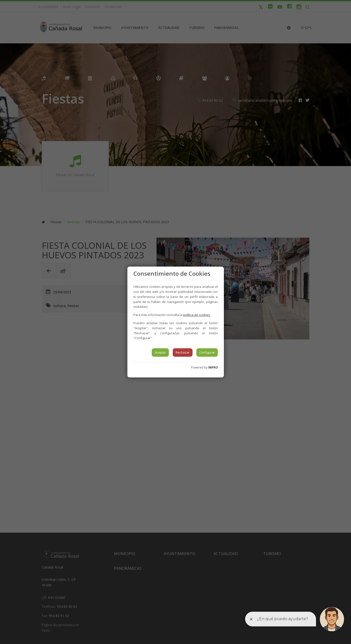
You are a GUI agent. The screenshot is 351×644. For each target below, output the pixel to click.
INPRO (213, 367)
